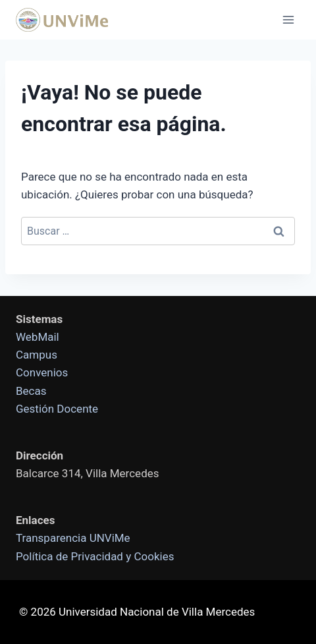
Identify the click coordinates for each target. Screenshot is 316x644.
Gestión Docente (57, 409)
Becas (31, 391)
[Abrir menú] (288, 19)
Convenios (42, 372)
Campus (37, 355)
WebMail (38, 337)
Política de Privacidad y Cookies (95, 556)
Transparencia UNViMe (73, 538)
